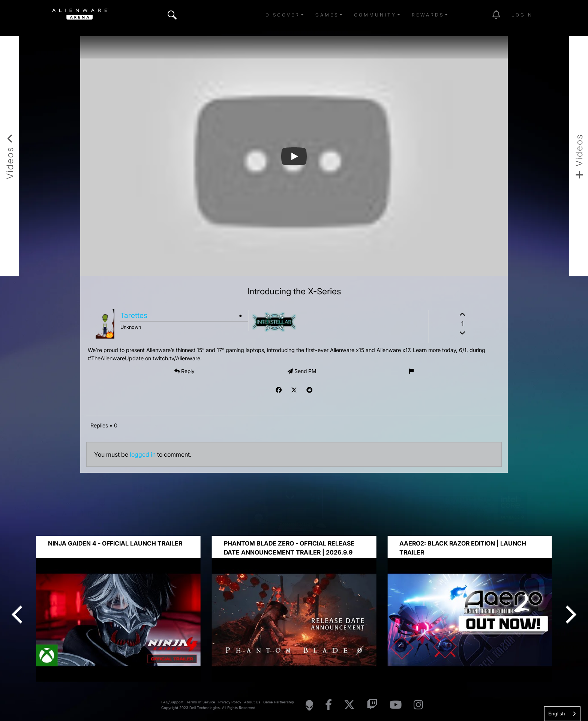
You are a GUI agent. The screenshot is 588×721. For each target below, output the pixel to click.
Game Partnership (279, 702)
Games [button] (327, 15)
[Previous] (19, 615)
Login (522, 15)
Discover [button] (283, 15)
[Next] (569, 615)
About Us (252, 702)
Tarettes (134, 315)
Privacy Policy (230, 702)
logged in (143, 454)
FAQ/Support (172, 702)
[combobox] (562, 714)
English (557, 714)
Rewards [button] (428, 15)
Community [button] (375, 15)
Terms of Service (201, 702)
